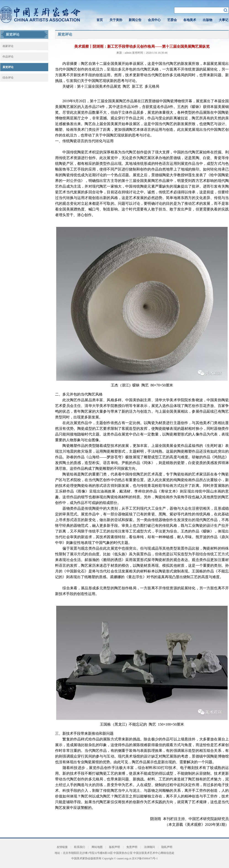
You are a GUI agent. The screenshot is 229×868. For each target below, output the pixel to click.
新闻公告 (135, 20)
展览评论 (8, 67)
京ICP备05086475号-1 (145, 858)
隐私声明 (167, 847)
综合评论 (8, 78)
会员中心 (154, 20)
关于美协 (116, 20)
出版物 (208, 20)
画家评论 (8, 46)
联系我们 (80, 847)
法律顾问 (149, 847)
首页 (100, 20)
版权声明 (114, 847)
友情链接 (62, 847)
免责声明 (132, 847)
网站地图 (97, 847)
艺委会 (172, 20)
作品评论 (8, 57)
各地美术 (190, 20)
